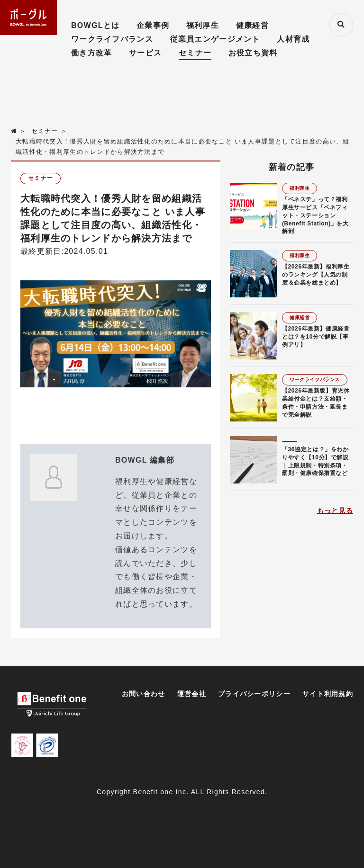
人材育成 (293, 39)
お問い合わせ (144, 694)
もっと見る (335, 510)
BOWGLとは (95, 25)
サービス (145, 53)
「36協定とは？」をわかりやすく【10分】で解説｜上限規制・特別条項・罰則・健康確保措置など (315, 461)
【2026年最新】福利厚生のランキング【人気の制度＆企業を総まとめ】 (316, 275)
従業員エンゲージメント (215, 39)
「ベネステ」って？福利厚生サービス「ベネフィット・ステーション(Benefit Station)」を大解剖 (315, 215)
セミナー (195, 53)
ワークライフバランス (112, 39)
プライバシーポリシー (254, 694)
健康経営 (252, 25)
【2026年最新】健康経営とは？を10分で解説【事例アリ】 (316, 337)
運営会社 (192, 694)
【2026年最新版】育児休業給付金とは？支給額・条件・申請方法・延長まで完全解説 (316, 403)
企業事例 (153, 25)
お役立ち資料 (253, 53)
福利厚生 (203, 25)
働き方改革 (91, 53)
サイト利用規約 (328, 694)
